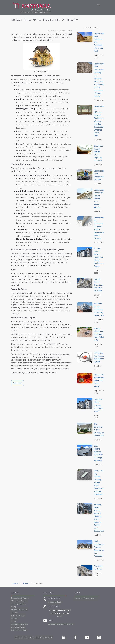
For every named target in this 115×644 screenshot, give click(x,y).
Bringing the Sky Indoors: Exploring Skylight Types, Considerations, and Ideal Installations (100, 483)
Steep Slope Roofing (19, 601)
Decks (14, 621)
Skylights (15, 618)
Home (15, 584)
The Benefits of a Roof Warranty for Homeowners (99, 430)
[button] (98, 5)
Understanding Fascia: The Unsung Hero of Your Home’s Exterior (100, 199)
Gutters (14, 613)
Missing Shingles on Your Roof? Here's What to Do (99, 334)
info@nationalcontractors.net (61, 624)
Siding (14, 607)
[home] (32, 8)
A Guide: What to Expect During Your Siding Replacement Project (99, 257)
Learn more (17, 383)
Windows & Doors (18, 615)
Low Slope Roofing (19, 604)
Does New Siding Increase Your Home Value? (98, 405)
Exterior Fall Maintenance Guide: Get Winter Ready (99, 381)
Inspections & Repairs (20, 598)
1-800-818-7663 (54, 602)
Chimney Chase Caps (20, 624)
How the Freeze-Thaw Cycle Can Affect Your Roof (99, 285)
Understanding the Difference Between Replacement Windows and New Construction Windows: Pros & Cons (100, 121)
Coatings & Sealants (19, 630)
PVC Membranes (18, 627)
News (26, 584)
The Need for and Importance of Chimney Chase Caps (99, 310)
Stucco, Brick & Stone (20, 610)
